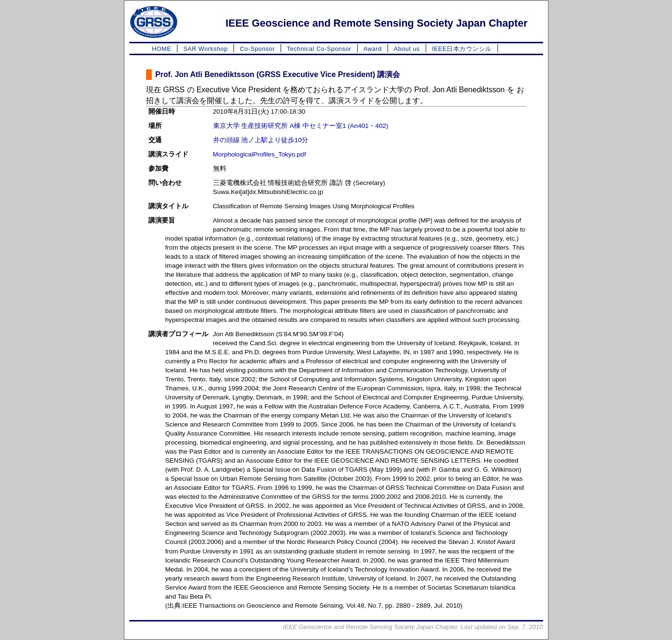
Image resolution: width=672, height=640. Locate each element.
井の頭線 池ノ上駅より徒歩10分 (261, 140)
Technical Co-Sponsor (319, 49)
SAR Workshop (205, 49)
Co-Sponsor (257, 49)
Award (373, 49)
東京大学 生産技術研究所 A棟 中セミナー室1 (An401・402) (301, 126)
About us (407, 49)
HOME (162, 49)
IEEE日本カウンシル (462, 49)
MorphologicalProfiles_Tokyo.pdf (260, 154)
